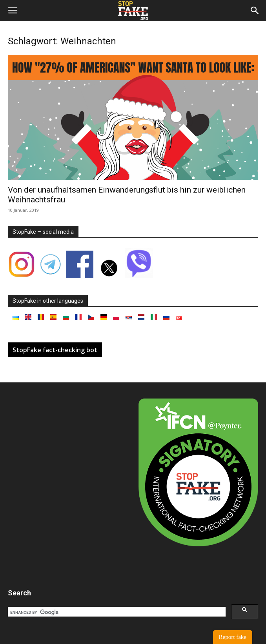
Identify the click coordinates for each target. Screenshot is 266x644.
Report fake (233, 637)
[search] (116, 612)
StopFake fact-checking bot (55, 350)
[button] (13, 11)
